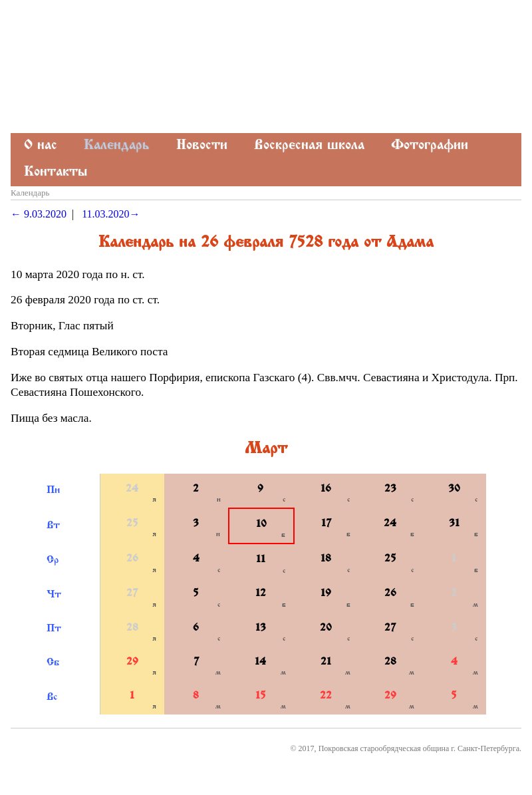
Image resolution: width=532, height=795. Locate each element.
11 (261, 560)
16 (326, 489)
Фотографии (430, 146)
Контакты (56, 173)
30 (454, 489)
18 (326, 559)
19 (326, 594)
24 (132, 489)
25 (132, 524)
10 (261, 525)
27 (132, 594)
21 (326, 662)
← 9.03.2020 (39, 214)
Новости (202, 146)
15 (261, 696)
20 (326, 628)
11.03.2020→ (111, 214)
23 (390, 489)
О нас (41, 146)
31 (454, 524)
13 (261, 628)
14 (260, 662)
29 (132, 662)
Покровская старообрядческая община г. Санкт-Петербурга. (420, 748)
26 (132, 559)
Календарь (117, 146)
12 (261, 594)
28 (132, 628)
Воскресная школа (309, 146)
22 (326, 696)
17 (326, 524)
